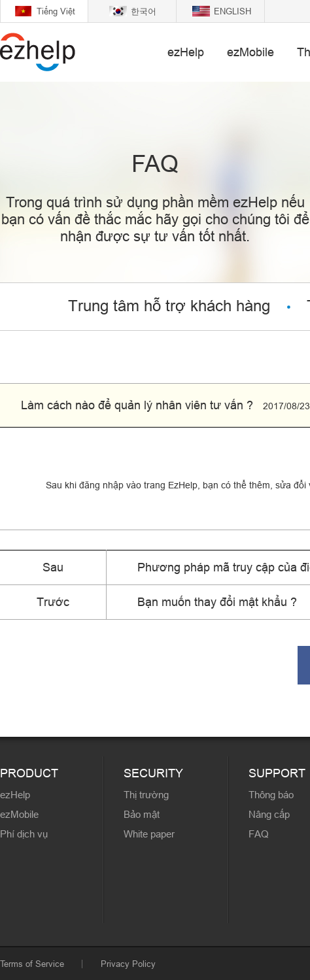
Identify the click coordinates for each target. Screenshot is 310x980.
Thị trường (146, 795)
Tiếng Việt (56, 11)
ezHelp (186, 52)
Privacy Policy (128, 964)
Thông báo (271, 795)
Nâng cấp (269, 814)
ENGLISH (232, 11)
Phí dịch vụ (24, 834)
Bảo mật (142, 814)
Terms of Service (32, 964)
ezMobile (250, 52)
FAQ (259, 834)
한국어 (144, 11)
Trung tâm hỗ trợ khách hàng (169, 306)
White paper (149, 834)
